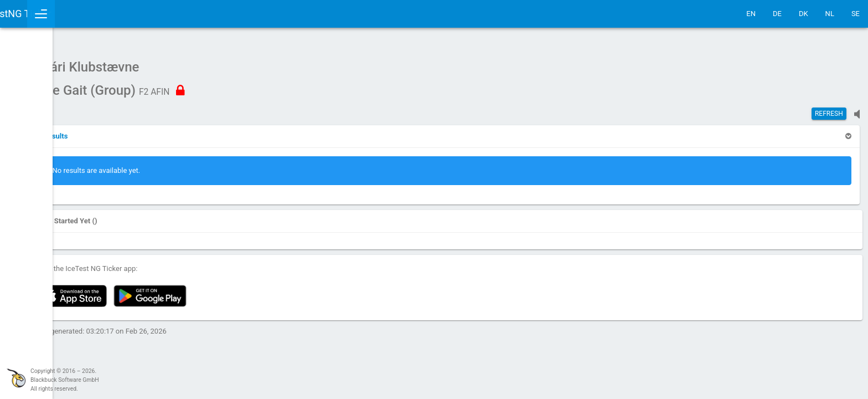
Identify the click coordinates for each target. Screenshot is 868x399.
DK (804, 14)
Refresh (829, 108)
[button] (151, 131)
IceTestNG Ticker (61, 14)
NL (830, 14)
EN (751, 14)
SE (856, 14)
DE (777, 14)
